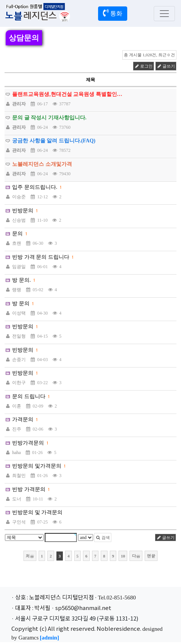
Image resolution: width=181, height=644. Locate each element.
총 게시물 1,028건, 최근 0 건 (149, 55)
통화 (113, 13)
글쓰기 (166, 66)
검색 (103, 537)
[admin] (49, 638)
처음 (30, 556)
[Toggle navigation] (164, 14)
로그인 (144, 66)
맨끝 (151, 556)
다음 (136, 556)
